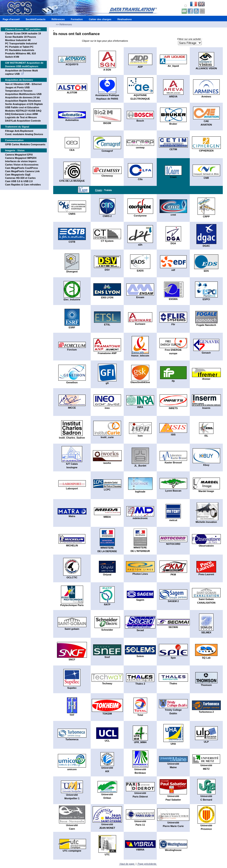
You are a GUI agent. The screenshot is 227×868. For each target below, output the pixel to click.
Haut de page (127, 864)
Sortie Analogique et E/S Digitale (24, 104)
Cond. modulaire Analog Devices (24, 134)
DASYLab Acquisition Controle (23, 121)
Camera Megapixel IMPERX (21, 158)
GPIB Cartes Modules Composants (25, 144)
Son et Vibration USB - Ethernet (23, 84)
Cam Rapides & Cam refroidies (23, 185)
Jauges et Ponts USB (17, 87)
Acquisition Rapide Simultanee (23, 101)
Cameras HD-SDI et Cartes (20, 178)
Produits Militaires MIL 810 (21, 53)
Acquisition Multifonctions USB (23, 94)
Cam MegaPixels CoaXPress (22, 168)
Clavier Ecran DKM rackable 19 (23, 33)
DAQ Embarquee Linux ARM (22, 114)
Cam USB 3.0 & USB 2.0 (19, 181)
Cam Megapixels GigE (18, 175)
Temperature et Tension (19, 91)
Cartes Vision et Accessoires (22, 165)
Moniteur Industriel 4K (18, 40)
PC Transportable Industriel (21, 43)
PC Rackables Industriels (20, 50)
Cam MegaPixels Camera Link (22, 171)
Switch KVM (12, 57)
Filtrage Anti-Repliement (19, 131)
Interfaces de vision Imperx (21, 161)
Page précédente (147, 864)
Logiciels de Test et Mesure (21, 117)
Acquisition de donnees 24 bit (22, 97)
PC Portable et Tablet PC (19, 47)
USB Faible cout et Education (22, 107)
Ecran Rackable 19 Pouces (21, 37)
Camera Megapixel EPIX (19, 155)
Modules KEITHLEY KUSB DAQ (23, 111)
